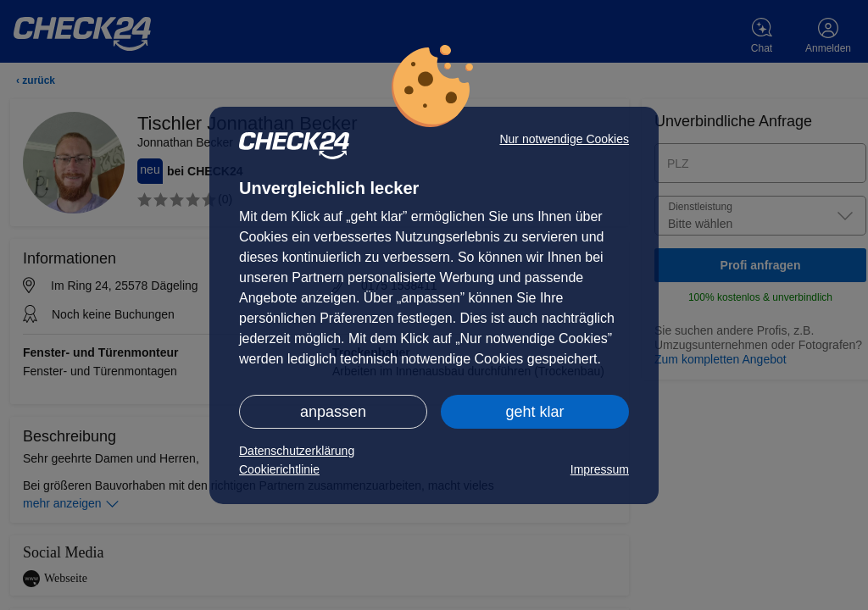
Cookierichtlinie (279, 469)
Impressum (600, 469)
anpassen (333, 412)
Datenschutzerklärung (297, 451)
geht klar (534, 412)
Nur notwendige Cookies (564, 139)
